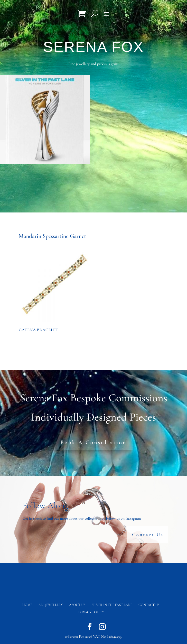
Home (27, 605)
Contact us (149, 605)
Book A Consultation (93, 442)
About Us (77, 605)
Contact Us (148, 535)
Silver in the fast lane (112, 605)
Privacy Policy (91, 612)
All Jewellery (51, 605)
